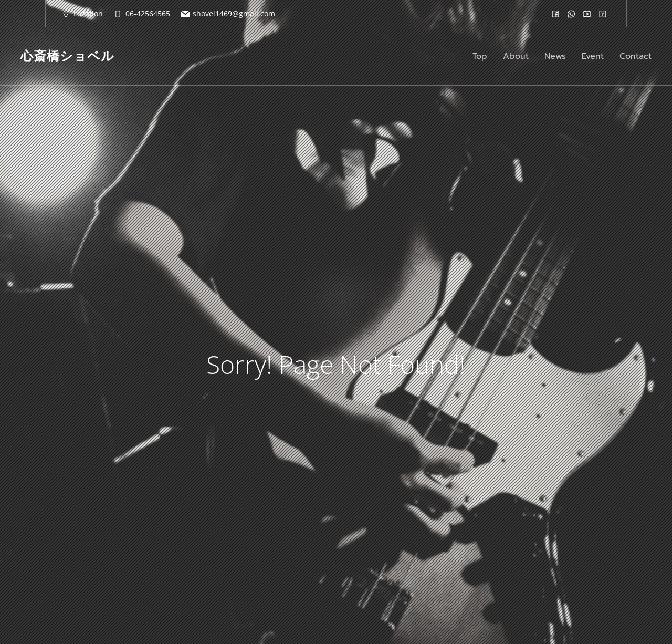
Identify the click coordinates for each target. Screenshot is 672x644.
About (516, 56)
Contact (636, 56)
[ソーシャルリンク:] (555, 14)
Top (480, 56)
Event (593, 56)
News (555, 56)
